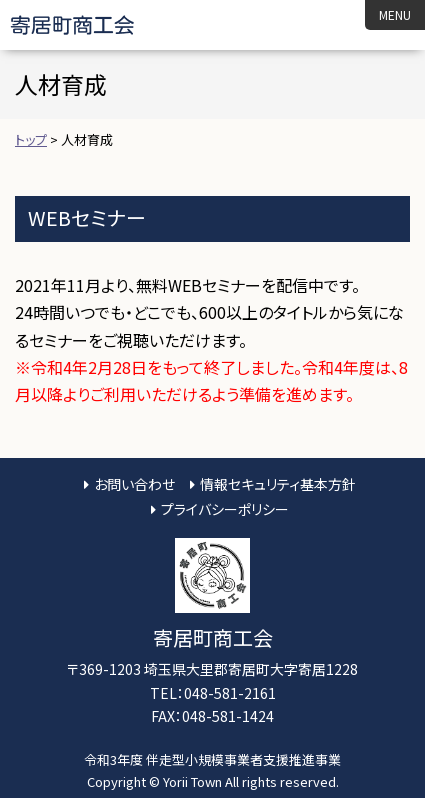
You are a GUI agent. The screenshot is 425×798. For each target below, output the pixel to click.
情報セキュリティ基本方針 (278, 484)
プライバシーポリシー (225, 509)
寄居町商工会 (89, 25)
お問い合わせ (134, 484)
